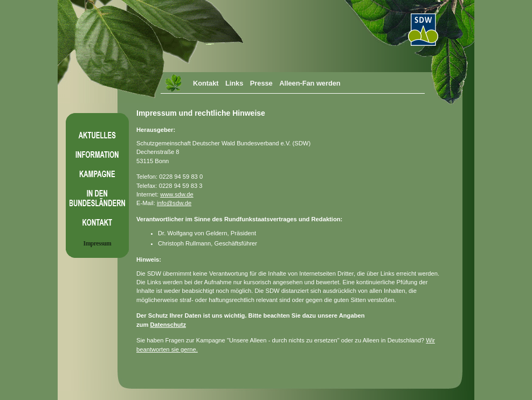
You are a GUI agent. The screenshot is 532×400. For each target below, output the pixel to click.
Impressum (98, 243)
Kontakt (206, 83)
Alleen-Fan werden (310, 83)
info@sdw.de (174, 203)
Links (234, 83)
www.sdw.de (177, 194)
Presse (261, 83)
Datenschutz (168, 325)
